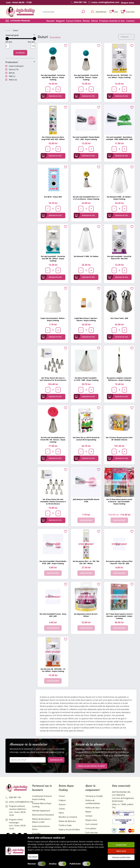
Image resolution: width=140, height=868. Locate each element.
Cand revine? (86, 520)
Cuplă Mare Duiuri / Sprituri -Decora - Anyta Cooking (86, 319)
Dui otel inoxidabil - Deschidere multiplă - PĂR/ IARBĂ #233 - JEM (119, 138)
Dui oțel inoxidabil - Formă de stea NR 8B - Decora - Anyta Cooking (53, 77)
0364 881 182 (13, 797)
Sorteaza (126, 37)
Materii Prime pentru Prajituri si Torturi (41, 839)
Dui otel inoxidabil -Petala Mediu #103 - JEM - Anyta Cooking (53, 562)
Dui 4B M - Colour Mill (53, 197)
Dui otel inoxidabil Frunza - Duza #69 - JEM (53, 615)
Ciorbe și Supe (65, 825)
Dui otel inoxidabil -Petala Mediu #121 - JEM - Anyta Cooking (86, 138)
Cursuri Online (74, 21)
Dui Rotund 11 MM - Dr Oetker (86, 256)
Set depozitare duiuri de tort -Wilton (86, 615)
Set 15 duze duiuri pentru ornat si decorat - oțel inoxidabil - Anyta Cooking (119, 502)
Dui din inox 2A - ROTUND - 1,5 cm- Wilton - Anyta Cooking (119, 76)
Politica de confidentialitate (93, 802)
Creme (62, 809)
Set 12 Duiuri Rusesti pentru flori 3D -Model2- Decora (119, 439)
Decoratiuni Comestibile (43, 852)
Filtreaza (20, 53)
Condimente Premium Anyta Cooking (42, 798)
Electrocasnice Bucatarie (43, 815)
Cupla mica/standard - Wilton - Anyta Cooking (53, 319)
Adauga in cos (52, 96)
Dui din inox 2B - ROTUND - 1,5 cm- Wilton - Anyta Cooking (53, 670)
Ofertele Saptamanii (41, 811)
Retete (86, 21)
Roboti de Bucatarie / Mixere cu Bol (42, 821)
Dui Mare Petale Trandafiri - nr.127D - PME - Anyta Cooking (86, 379)
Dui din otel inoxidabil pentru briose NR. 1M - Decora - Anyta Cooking (53, 440)
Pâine (61, 813)
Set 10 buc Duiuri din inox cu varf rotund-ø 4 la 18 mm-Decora (53, 379)
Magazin (60, 21)
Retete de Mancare (67, 821)
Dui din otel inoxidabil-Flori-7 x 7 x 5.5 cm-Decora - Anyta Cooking (86, 198)
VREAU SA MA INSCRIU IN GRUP (91, 766)
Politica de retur (92, 808)
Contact (130, 21)
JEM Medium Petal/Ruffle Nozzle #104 (86, 500)
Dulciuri (62, 805)
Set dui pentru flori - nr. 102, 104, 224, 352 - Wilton (86, 562)
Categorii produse (20, 21)
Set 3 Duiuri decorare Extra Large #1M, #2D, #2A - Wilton (53, 138)
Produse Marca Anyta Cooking (42, 805)
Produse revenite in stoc (112, 21)
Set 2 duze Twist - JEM (119, 318)
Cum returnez (92, 833)
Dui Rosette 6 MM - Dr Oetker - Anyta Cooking (119, 198)
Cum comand (91, 824)
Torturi (62, 796)
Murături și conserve (68, 817)
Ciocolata (36, 833)
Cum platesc (91, 829)
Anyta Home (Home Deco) (41, 828)
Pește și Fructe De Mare (69, 830)
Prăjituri (62, 800)
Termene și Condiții (94, 796)
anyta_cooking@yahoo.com (17, 802)
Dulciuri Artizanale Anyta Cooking (43, 846)
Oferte (95, 21)
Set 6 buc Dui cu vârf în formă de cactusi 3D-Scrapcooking (86, 439)
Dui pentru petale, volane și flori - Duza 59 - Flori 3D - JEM (119, 562)
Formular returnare (94, 837)
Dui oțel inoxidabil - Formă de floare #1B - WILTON (119, 257)
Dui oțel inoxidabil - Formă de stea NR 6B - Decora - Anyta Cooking (86, 77)
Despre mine (91, 820)
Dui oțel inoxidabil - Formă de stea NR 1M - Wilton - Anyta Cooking (53, 259)
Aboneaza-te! (56, 760)
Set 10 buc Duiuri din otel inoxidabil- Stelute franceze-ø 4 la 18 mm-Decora (53, 502)
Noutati (50, 21)
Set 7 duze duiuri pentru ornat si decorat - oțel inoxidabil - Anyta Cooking (119, 616)
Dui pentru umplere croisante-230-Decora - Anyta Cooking (119, 379)
